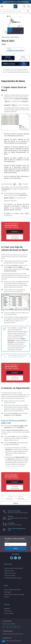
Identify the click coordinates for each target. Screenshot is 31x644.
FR (7, 627)
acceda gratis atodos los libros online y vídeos (18, 518)
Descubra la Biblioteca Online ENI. (16, 2)
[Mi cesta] (24, 6)
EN (15, 627)
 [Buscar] (28, 11)
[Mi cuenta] (29, 6)
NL (19, 627)
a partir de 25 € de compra (18, 524)
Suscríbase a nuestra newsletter (15, 540)
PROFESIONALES (8, 631)
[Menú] (2, 6)
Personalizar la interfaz (24, 498)
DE (11, 627)
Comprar (15, 232)
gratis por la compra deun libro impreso (18, 512)
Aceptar (15, 548)
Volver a (15, 50)
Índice (16, 503)
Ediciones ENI (15, 6)
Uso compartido (11, 498)
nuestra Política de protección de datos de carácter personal (15, 541)
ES (4, 627)
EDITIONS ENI (7, 638)
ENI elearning (7, 621)
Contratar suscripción (15, 237)
